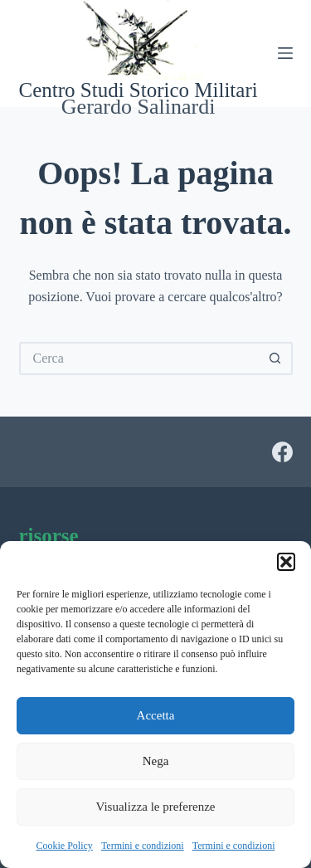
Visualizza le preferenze (155, 807)
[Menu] (285, 53)
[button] (286, 562)
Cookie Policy (65, 846)
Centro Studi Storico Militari (138, 90)
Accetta (156, 715)
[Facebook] (282, 452)
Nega (156, 761)
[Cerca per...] (139, 358)
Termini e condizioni (143, 846)
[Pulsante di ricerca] (276, 358)
